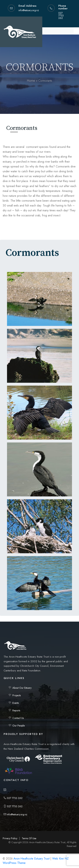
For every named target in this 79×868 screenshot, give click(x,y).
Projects (17, 695)
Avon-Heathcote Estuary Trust (31, 859)
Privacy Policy (10, 838)
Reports (16, 710)
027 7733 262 (13, 798)
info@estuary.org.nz (15, 814)
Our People (19, 726)
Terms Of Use (29, 838)
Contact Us (18, 718)
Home (31, 81)
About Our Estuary (22, 688)
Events (16, 703)
